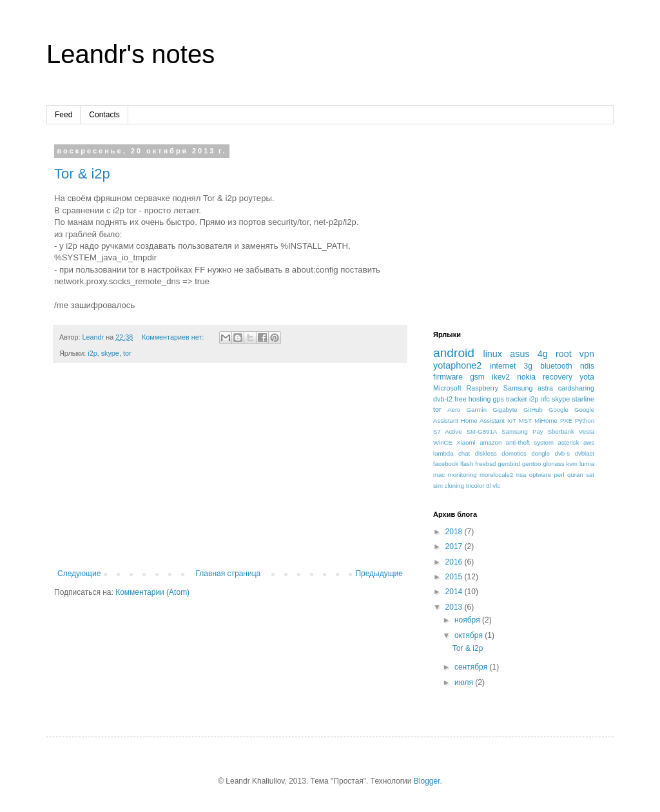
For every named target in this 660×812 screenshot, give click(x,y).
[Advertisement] (230, 472)
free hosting (472, 399)
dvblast (585, 453)
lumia (587, 464)
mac (439, 475)
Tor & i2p (82, 174)
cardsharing (576, 388)
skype (110, 353)
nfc (545, 399)
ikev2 (501, 377)
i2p (92, 353)
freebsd (485, 464)
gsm (477, 377)
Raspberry (482, 388)
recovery (558, 377)
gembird (509, 464)
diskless (486, 453)
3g (528, 366)
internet (503, 366)
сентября (472, 667)
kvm (572, 464)
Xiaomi (466, 442)
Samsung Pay (522, 431)
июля (465, 682)
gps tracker (510, 399)
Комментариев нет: (174, 337)
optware (540, 475)
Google (558, 410)
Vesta (587, 431)
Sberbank (561, 431)
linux (492, 354)
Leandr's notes (131, 54)
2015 (455, 577)
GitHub (533, 410)
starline (583, 399)
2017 (455, 546)
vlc (496, 486)
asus (519, 354)
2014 (455, 592)
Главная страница (228, 574)
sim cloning (449, 486)
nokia (526, 377)
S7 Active (448, 431)
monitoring (462, 475)
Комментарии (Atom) (152, 592)
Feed (63, 115)
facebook (446, 464)
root (564, 354)
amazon (490, 442)
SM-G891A (482, 431)
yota (587, 377)
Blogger (427, 781)
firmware (448, 377)
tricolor (475, 486)
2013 (455, 607)
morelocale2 (496, 475)
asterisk (568, 442)
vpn (587, 354)
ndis (587, 366)
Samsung (518, 388)
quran (575, 475)
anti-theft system (530, 442)
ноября (468, 620)
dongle (540, 453)
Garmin (477, 410)
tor (127, 353)
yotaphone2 (457, 365)
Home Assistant (483, 420)
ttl (488, 486)
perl (559, 475)
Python (585, 420)
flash (467, 464)
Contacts (104, 115)
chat (464, 453)
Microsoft (447, 388)
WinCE (443, 442)
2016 (455, 562)
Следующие (79, 574)
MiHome (546, 420)
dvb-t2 (443, 399)
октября (470, 635)
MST (525, 420)
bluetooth (556, 366)
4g (543, 354)
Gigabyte (505, 410)
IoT (512, 420)
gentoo (531, 464)
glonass (553, 464)
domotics (514, 453)
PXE (566, 420)
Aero (454, 410)
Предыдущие (379, 574)
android (454, 353)
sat (590, 475)
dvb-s (562, 453)
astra (545, 388)
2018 (455, 532)
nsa (521, 475)
